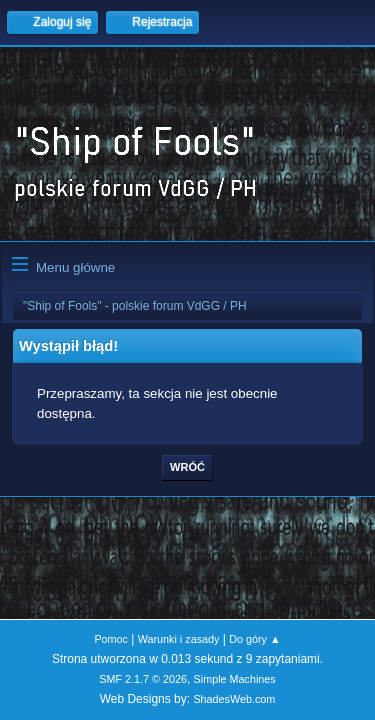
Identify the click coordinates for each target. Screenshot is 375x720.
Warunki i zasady (179, 639)
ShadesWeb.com (234, 699)
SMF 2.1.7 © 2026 (143, 679)
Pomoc (111, 639)
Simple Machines (235, 679)
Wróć (187, 467)
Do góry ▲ (254, 639)
